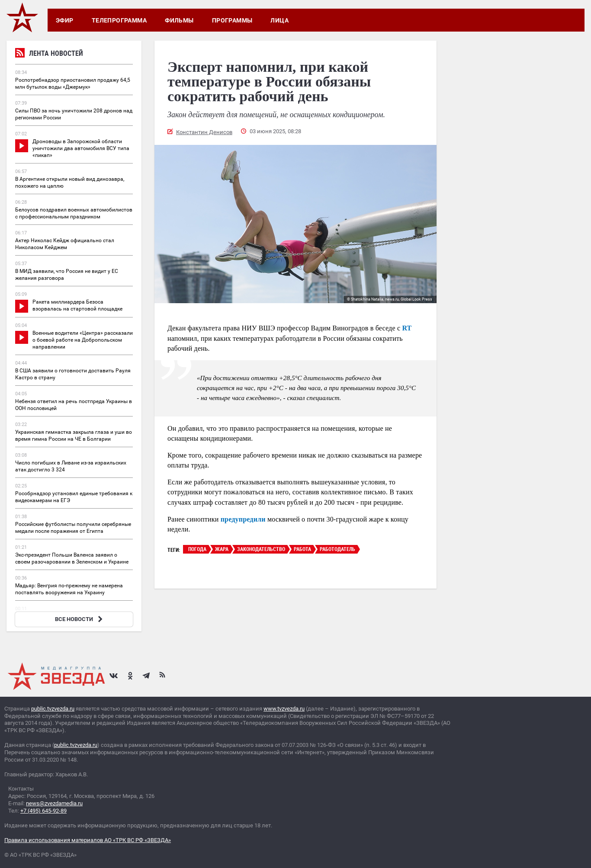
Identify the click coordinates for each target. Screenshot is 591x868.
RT (407, 328)
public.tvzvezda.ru (53, 709)
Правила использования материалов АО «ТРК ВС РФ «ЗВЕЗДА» (88, 840)
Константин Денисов (204, 132)
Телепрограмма (119, 20)
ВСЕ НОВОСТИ (80, 619)
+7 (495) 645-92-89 (43, 811)
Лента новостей (49, 54)
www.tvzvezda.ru (284, 709)
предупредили (243, 519)
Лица (279, 20)
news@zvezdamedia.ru (54, 803)
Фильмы (179, 20)
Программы (232, 20)
